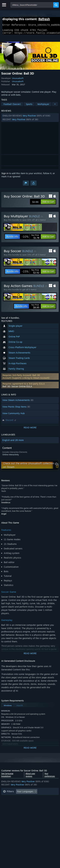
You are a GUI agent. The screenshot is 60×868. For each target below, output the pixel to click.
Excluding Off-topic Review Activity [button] (21, 798)
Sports (29, 106)
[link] (30, 238)
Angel (4, 516)
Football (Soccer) (12, 106)
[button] (30, 119)
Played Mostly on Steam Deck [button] (34, 803)
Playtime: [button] (8, 803)
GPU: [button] (42, 808)
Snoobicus (6, 504)
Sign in (5, 175)
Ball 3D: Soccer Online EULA (17, 388)
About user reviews (30, 777)
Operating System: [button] (13, 808)
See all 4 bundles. (10, 320)
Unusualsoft (18, 80)
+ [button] (55, 106)
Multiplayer (43, 106)
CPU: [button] (31, 808)
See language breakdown (7, 777)
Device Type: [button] (10, 812)
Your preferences (50, 777)
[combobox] (32, 5)
